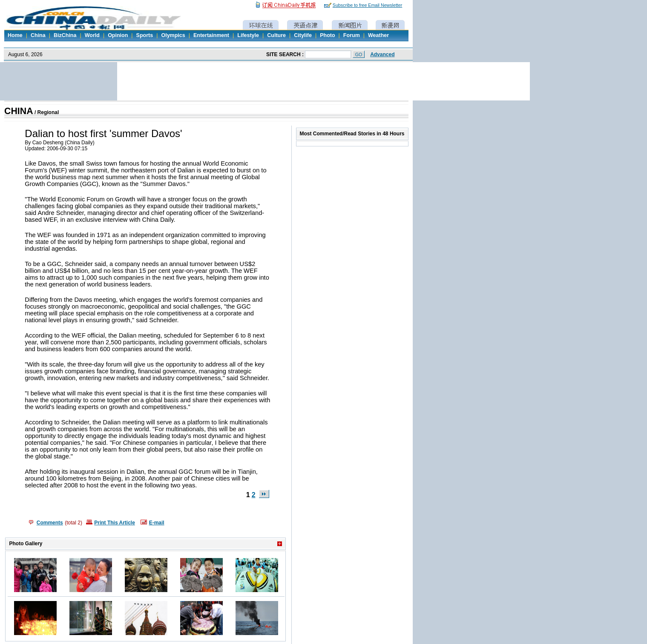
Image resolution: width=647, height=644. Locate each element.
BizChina (65, 35)
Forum (352, 35)
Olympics (173, 35)
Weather (378, 35)
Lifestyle (248, 35)
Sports (145, 35)
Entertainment (211, 35)
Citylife (303, 35)
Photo (327, 35)
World (92, 35)
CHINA (19, 111)
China (38, 35)
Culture (276, 35)
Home (15, 35)
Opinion (118, 35)
